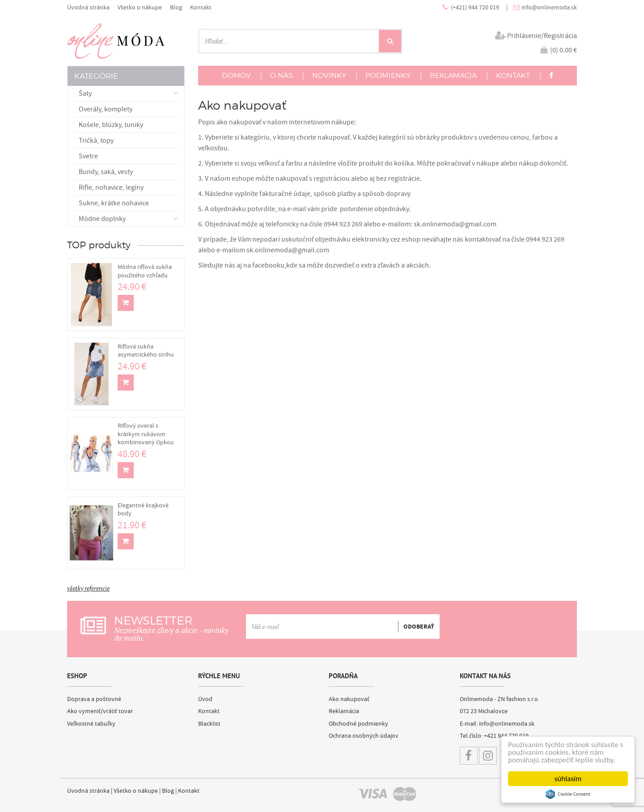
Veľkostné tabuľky (91, 724)
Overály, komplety (106, 109)
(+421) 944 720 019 (476, 7)
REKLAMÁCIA (453, 75)
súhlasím (568, 779)
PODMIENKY (388, 75)
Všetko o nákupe (140, 7)
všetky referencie (88, 588)
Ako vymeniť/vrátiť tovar (100, 711)
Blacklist (209, 724)
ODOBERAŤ (419, 627)
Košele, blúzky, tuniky (111, 125)
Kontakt (201, 7)
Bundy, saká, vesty (106, 172)
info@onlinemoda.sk (549, 7)
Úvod (205, 699)
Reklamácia (344, 711)
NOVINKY (329, 75)
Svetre (88, 156)
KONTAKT (513, 75)
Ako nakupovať (349, 699)
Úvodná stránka (88, 7)
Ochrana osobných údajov (364, 736)
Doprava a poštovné (94, 699)
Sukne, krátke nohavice (114, 203)
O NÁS (282, 75)
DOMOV (236, 75)
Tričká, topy (96, 140)
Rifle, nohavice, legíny (111, 187)
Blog (176, 7)
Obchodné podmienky (358, 724)
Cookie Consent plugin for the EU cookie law (568, 794)
